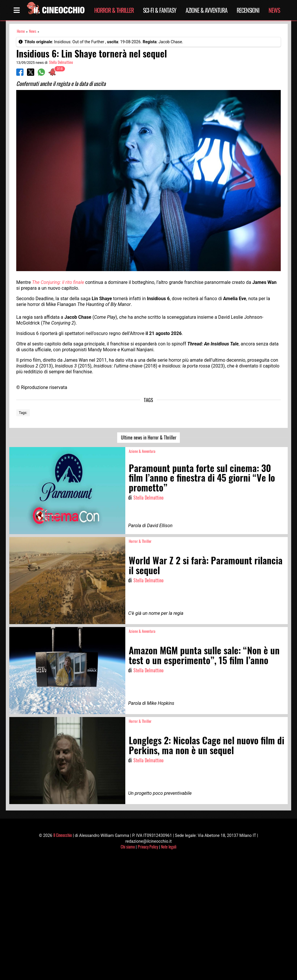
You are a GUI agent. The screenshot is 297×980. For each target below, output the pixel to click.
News (274, 10)
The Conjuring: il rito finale (58, 282)
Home (21, 31)
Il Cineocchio (63, 835)
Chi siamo (128, 847)
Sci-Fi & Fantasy (160, 10)
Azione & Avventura (207, 10)
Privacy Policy (148, 847)
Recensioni (248, 10)
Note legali (169, 847)
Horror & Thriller (114, 10)
